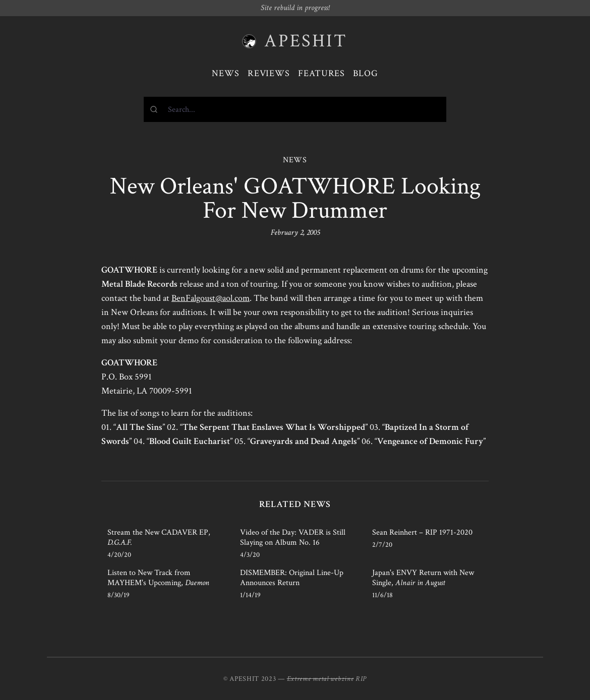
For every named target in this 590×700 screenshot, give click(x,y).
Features (321, 73)
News (226, 73)
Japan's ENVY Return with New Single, (423, 578)
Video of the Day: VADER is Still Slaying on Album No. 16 (293, 537)
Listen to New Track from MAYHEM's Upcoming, (158, 578)
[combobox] (295, 109)
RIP (361, 679)
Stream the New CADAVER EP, (159, 537)
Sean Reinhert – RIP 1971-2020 (422, 532)
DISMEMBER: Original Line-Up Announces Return (292, 578)
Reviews (269, 73)
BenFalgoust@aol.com (211, 298)
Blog (366, 73)
